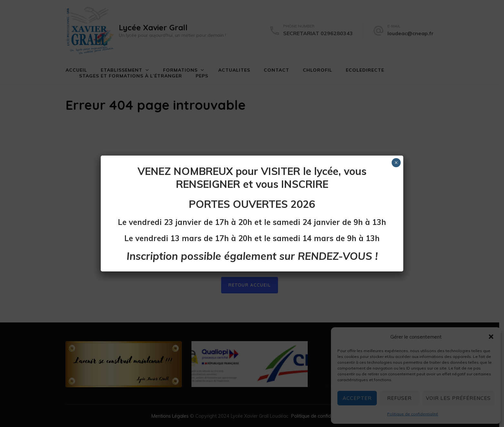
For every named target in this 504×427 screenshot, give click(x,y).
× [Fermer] (396, 163)
